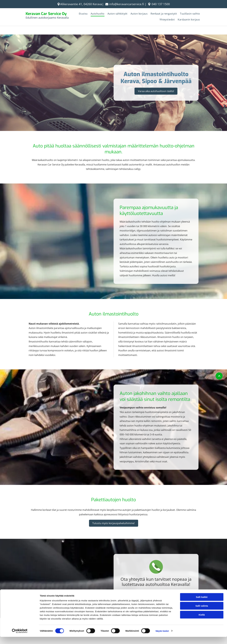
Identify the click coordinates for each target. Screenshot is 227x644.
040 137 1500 (161, 4)
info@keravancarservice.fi (127, 4)
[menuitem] (83, 14)
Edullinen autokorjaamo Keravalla (47, 18)
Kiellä (202, 622)
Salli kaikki (202, 604)
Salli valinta (202, 613)
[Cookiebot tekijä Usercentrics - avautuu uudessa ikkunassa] (20, 638)
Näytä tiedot (162, 638)
